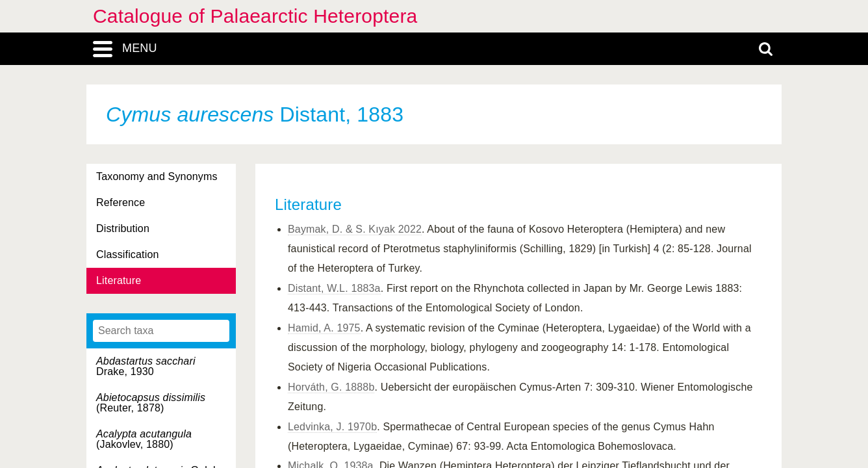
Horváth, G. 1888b (331, 387)
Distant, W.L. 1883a (334, 288)
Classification (128, 254)
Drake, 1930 (146, 366)
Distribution (123, 228)
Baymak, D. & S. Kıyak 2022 (355, 229)
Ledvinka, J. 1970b (332, 427)
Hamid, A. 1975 (324, 328)
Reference (121, 202)
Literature (119, 280)
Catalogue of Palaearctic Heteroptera (255, 16)
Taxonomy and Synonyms (157, 176)
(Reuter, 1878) (151, 403)
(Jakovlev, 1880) (144, 439)
